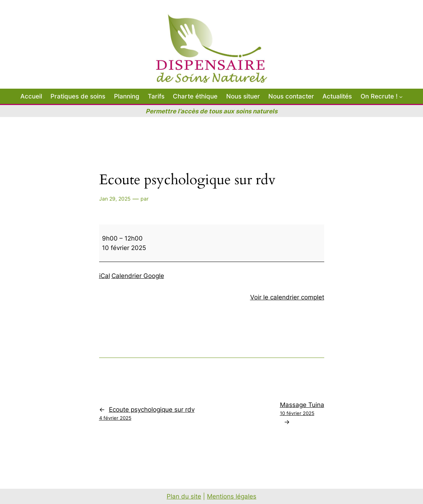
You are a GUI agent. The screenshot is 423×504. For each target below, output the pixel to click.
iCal (105, 276)
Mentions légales (232, 496)
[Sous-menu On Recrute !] (401, 96)
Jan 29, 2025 (115, 199)
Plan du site (184, 496)
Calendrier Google (138, 276)
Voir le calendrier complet (287, 297)
